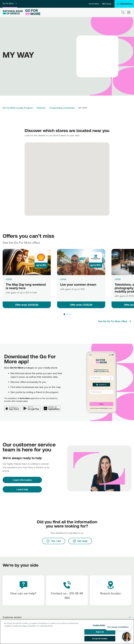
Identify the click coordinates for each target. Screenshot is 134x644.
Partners (41, 108)
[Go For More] (32, 12)
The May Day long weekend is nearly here (26, 286)
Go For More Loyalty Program (18, 108)
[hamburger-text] (129, 12)
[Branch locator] (111, 590)
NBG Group (107, 4)
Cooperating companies (62, 108)
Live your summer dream (78, 284)
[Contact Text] (67, 590)
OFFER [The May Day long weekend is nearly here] (9, 279)
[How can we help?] (23, 590)
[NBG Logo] (13, 12)
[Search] (123, 12)
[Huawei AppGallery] (53, 407)
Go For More (10, 3)
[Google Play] (32, 407)
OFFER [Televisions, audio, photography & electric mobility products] (118, 279)
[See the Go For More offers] (115, 321)
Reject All (100, 633)
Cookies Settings (100, 627)
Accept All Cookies (100, 640)
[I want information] (22, 480)
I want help (22, 489)
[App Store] (13, 407)
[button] (64, 314)
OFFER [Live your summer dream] (63, 279)
